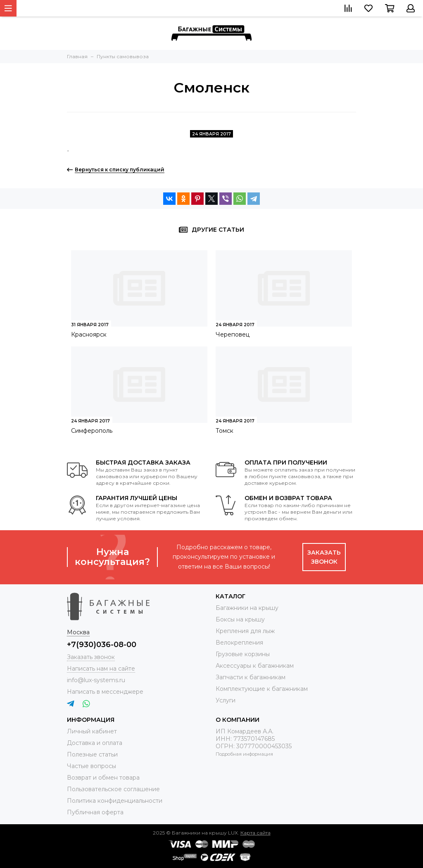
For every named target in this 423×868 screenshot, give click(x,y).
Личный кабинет (92, 731)
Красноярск (89, 334)
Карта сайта (255, 833)
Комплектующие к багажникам (262, 689)
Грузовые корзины (243, 654)
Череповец (233, 334)
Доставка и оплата (95, 743)
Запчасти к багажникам (251, 677)
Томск (225, 431)
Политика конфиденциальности (115, 801)
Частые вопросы (91, 766)
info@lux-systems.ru (96, 680)
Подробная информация (244, 754)
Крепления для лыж (245, 631)
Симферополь (92, 431)
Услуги (226, 700)
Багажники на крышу (247, 608)
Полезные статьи (92, 754)
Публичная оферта (95, 812)
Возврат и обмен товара (103, 778)
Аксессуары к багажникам (255, 666)
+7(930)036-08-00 (102, 645)
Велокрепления (239, 643)
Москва (78, 632)
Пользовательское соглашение (113, 789)
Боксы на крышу (240, 619)
